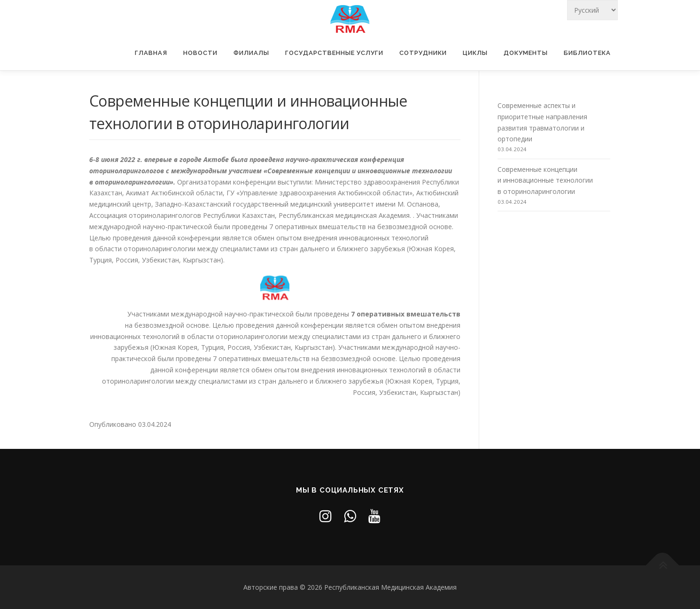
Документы (526, 53)
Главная (151, 53)
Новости (200, 53)
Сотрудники (423, 53)
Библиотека (587, 53)
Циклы (475, 53)
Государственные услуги (334, 53)
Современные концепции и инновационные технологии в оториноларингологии (545, 181)
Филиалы (251, 53)
